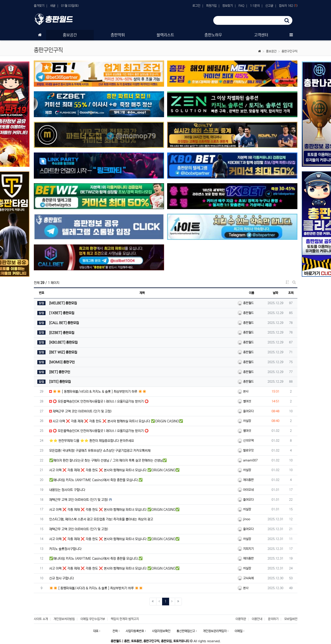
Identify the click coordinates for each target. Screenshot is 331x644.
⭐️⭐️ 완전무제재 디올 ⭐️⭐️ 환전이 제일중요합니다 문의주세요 (92, 441)
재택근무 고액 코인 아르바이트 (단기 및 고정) (80, 411)
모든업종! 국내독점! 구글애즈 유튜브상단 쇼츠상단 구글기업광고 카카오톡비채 (100, 451)
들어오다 (246, 411)
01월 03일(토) (70, 6)
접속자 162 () (288, 6)
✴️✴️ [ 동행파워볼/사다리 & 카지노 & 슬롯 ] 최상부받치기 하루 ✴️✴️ (98, 392)
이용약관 (241, 619)
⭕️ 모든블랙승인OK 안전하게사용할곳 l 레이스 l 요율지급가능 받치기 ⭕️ (99, 401)
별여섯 (244, 401)
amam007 (248, 460)
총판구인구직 (289, 51)
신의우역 (246, 441)
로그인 (196, 6)
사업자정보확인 (161, 631)
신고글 (269, 6)
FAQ (241, 6)
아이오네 (246, 490)
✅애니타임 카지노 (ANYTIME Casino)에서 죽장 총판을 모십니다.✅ (96, 480)
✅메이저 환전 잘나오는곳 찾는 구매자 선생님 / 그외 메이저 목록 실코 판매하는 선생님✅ (108, 460)
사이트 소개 (41, 619)
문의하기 (273, 619)
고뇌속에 (246, 578)
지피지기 (246, 549)
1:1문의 (255, 6)
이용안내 (257, 619)
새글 (53, 6)
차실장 (244, 421)
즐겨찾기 (39, 6)
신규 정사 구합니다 (61, 578)
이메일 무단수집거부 (93, 619)
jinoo (244, 519)
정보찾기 (228, 6)
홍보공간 (271, 51)
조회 (291, 293)
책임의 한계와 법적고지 (125, 619)
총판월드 (246, 303)
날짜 (275, 293)
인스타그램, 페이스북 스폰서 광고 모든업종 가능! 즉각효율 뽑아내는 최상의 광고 (101, 519)
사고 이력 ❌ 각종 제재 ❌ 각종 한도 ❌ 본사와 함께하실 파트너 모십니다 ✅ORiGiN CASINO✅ (116, 421)
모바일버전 (291, 619)
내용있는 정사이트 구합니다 (67, 490)
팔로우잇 (246, 450)
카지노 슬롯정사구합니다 (65, 549)
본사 (243, 391)
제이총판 (246, 480)
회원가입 (211, 6)
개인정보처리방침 (64, 619)
